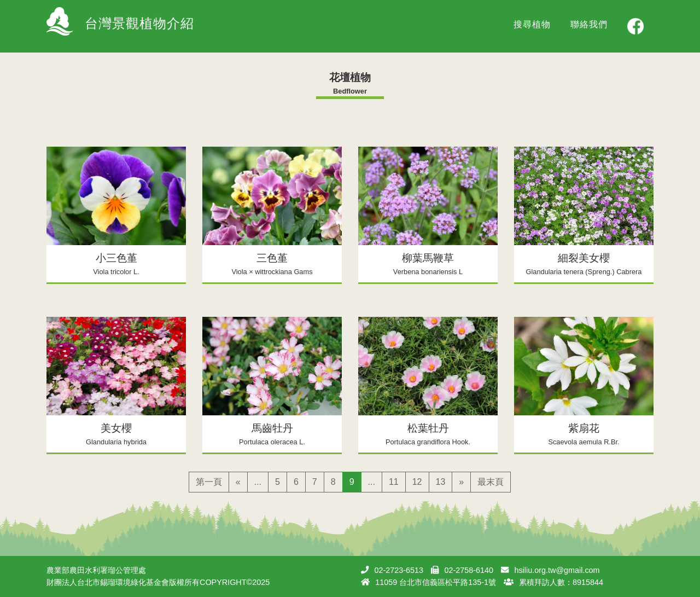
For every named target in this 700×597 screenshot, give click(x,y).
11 (394, 482)
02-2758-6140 (469, 570)
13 (441, 482)
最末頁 (491, 482)
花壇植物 (350, 77)
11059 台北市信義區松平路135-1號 (436, 582)
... (258, 482)
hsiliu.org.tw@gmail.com (557, 570)
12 (417, 482)
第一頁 (209, 482)
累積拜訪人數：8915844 (561, 582)
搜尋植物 (532, 24)
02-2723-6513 (399, 570)
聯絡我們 (589, 24)
